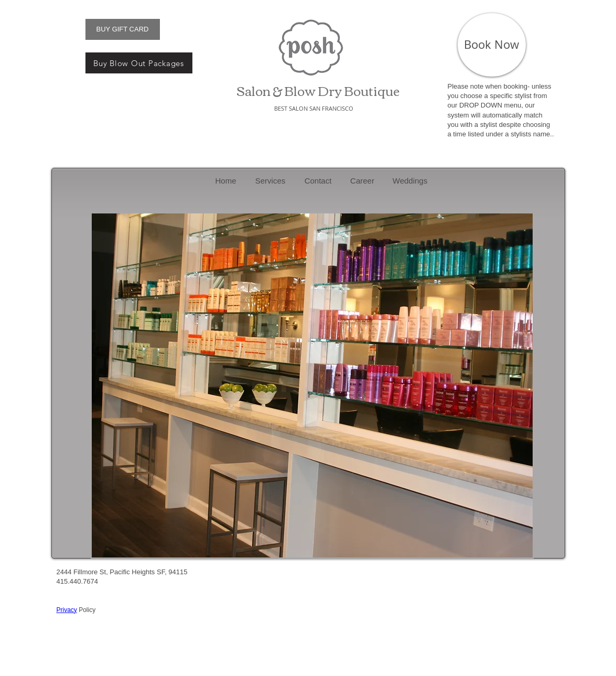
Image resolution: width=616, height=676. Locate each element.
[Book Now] (492, 45)
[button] (312, 385)
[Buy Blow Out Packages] (139, 63)
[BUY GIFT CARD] (123, 29)
